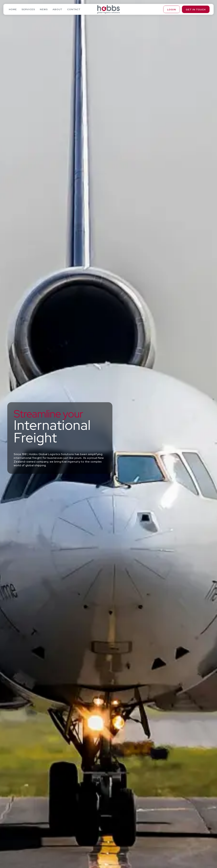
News (44, 9)
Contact (74, 9)
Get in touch (196, 9)
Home (13, 9)
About (57, 9)
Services (28, 9)
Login (172, 9)
